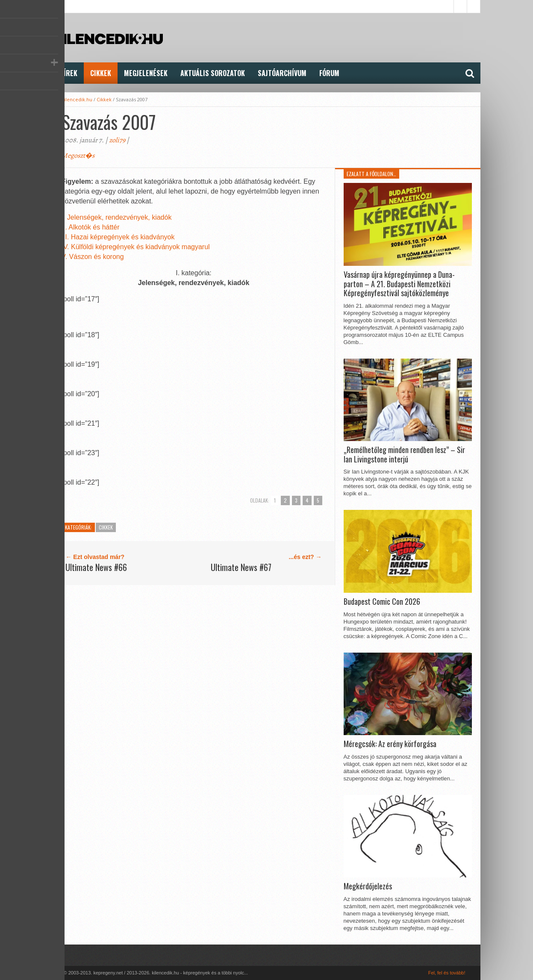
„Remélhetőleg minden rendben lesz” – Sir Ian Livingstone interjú (404, 455)
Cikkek (101, 73)
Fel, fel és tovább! (447, 973)
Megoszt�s (78, 156)
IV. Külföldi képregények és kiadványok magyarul (135, 247)
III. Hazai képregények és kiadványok (118, 237)
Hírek (68, 73)
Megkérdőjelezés (368, 886)
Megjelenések (146, 73)
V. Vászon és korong (92, 257)
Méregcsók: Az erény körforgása (390, 744)
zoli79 (117, 140)
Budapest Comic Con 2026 (382, 602)
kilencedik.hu (77, 99)
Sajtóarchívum (282, 73)
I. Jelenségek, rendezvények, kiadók (116, 217)
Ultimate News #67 (241, 567)
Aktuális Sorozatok (213, 73)
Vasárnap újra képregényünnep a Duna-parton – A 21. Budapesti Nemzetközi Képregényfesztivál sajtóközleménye (399, 284)
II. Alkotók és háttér (90, 227)
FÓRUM (329, 73)
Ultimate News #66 (96, 567)
